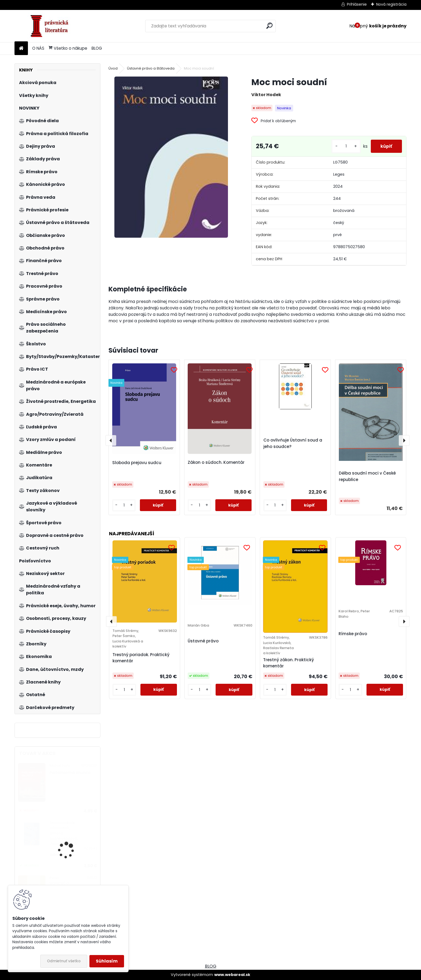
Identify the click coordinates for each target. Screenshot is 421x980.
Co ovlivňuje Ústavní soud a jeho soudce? (293, 443)
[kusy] (344, 146)
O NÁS (38, 48)
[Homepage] (21, 48)
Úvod (113, 68)
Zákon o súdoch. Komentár (216, 462)
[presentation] (111, 440)
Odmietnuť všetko (64, 961)
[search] (269, 26)
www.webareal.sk (232, 975)
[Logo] (51, 26)
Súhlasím (107, 961)
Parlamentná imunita (70, 773)
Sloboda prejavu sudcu (137, 463)
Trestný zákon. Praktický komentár (288, 663)
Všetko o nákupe (68, 48)
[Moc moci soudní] (171, 157)
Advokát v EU (62, 855)
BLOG (97, 48)
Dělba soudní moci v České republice (367, 476)
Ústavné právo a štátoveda (151, 68)
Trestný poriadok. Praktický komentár (141, 658)
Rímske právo (353, 634)
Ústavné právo (203, 641)
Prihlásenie (357, 4)
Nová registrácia (391, 4)
